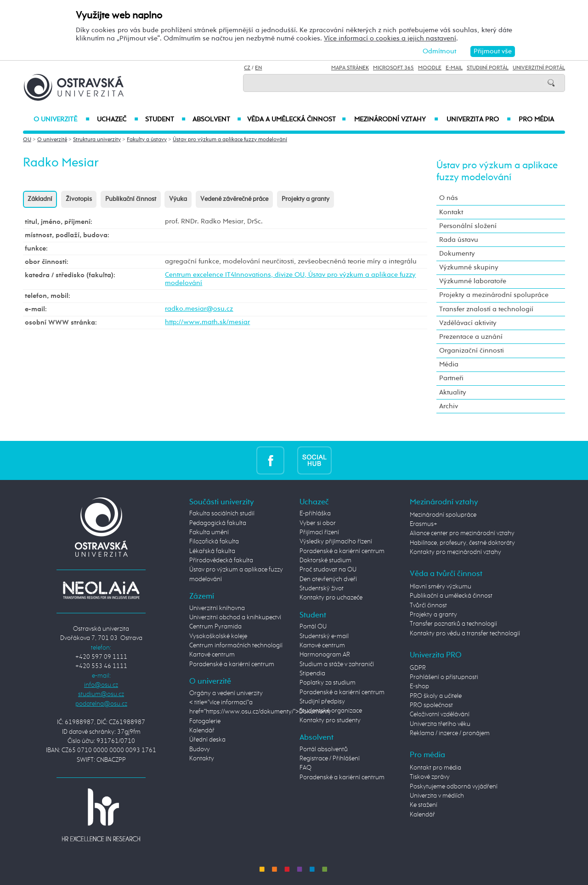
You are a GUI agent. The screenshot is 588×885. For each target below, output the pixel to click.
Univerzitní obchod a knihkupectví (235, 617)
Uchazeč (117, 120)
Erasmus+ (424, 524)
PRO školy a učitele (436, 696)
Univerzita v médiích (437, 796)
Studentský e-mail (324, 636)
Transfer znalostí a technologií (486, 309)
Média (449, 364)
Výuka (178, 199)
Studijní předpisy (322, 702)
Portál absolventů (324, 749)
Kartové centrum (212, 655)
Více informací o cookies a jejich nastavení (390, 38)
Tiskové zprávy (430, 777)
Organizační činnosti (472, 351)
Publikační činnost (131, 199)
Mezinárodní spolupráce (443, 515)
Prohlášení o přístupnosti (444, 677)
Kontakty (202, 759)
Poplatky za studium (328, 683)
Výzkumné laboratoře (473, 281)
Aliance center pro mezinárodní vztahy (462, 533)
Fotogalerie (205, 721)
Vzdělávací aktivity (468, 323)
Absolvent (217, 120)
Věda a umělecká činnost (297, 120)
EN (258, 68)
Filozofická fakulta (214, 542)
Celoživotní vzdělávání (440, 714)
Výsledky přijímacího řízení (336, 542)
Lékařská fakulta (212, 551)
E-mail (454, 68)
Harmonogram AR (325, 655)
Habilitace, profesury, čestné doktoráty (462, 543)
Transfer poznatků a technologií (453, 624)
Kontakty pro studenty (330, 720)
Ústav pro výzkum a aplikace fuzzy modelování (230, 140)
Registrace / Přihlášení (330, 759)
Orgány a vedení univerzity (226, 693)
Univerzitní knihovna (217, 608)
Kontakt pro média (435, 768)
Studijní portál (488, 68)
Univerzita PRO (479, 120)
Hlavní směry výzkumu (441, 587)
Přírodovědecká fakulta (221, 560)
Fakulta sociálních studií (222, 514)
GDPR (418, 668)
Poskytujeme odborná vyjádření (454, 787)
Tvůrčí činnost (428, 605)
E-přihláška (315, 514)
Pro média (536, 120)
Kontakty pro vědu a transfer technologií (465, 634)
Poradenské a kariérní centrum (232, 664)
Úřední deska (207, 740)
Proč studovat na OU (328, 570)
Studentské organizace (331, 711)
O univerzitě (62, 120)
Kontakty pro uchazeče (331, 598)
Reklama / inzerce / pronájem (450, 733)
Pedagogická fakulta (218, 523)
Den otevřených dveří (328, 579)
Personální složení (468, 226)
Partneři (451, 378)
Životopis (79, 199)
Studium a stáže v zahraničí (337, 664)
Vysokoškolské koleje (218, 636)
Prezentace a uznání (471, 337)
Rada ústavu (459, 240)
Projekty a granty (305, 199)
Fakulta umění (209, 532)
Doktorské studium (325, 560)
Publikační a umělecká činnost (451, 596)
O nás (449, 198)
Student (165, 120)
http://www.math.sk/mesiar (207, 322)
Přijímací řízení (319, 532)
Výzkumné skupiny (469, 267)
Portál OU (313, 627)
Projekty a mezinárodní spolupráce (494, 295)
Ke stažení (424, 805)
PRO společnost (431, 705)
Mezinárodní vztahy (396, 120)
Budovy (200, 749)
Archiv (449, 406)
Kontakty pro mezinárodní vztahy (455, 552)
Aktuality (453, 392)
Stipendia (312, 674)
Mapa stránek (350, 68)
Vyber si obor (318, 523)
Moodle (430, 68)
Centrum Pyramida (215, 627)
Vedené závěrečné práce (234, 199)
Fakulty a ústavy (147, 140)
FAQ (305, 768)
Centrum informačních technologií (236, 645)
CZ (247, 68)
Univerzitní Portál (539, 68)
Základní (40, 199)
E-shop (419, 686)
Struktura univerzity (97, 140)
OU (27, 140)
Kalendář (202, 731)
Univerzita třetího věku (440, 724)
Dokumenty (457, 254)
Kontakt (451, 212)
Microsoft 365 (393, 68)
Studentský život (322, 588)
